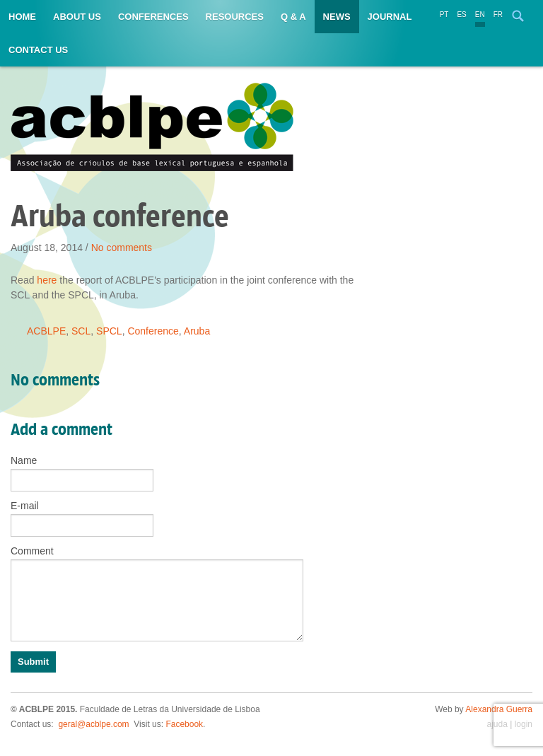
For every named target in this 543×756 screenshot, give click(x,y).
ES (461, 14)
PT (444, 14)
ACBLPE (46, 331)
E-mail (25, 506)
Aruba (197, 331)
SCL (81, 331)
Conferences (153, 17)
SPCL (109, 331)
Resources (235, 17)
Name (24, 460)
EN (480, 14)
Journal (390, 17)
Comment (32, 551)
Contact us (38, 50)
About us (77, 17)
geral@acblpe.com (93, 724)
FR (498, 14)
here (47, 280)
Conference (153, 331)
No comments (122, 248)
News (337, 17)
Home (22, 17)
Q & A (293, 17)
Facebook (184, 724)
